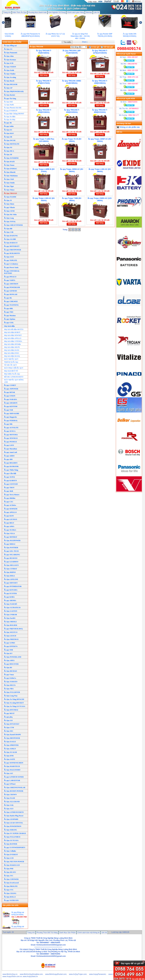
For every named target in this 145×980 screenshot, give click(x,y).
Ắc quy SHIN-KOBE (12, 414)
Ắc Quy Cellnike (10, 851)
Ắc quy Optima (10, 319)
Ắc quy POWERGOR (12, 287)
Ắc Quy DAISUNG (11, 236)
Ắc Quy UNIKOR (11, 615)
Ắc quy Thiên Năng (11, 470)
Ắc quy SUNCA (10, 431)
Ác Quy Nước (9, 105)
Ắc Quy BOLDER (11, 625)
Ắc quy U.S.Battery (11, 264)
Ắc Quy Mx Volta (10, 215)
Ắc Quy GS (8, 49)
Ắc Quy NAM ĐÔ (11, 604)
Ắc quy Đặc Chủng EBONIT (14, 114)
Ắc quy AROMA (10, 601)
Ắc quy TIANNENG (11, 305)
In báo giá (94, 47)
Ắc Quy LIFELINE (11, 579)
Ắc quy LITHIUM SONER (14, 777)
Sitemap (89, 12)
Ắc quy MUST (9, 713)
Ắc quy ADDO (9, 456)
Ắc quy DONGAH (11, 294)
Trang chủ (7, 12)
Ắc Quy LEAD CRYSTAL (14, 823)
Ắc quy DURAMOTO (12, 253)
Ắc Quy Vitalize (10, 74)
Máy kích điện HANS (12, 350)
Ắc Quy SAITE (10, 759)
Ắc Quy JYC (9, 876)
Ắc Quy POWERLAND (13, 657)
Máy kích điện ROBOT (12, 332)
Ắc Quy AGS (9, 809)
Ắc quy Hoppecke (10, 417)
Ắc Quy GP (8, 88)
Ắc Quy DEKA (9, 576)
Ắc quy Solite (9, 126)
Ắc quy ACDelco (10, 505)
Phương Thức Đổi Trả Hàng (47, 933)
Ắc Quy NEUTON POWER (14, 862)
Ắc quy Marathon (11, 449)
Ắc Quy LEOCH (10, 636)
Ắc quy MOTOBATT (12, 246)
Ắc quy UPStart (10, 784)
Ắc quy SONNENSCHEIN (14, 763)
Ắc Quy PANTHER (11, 548)
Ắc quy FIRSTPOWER (13, 250)
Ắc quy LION (9, 445)
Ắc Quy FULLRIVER (12, 692)
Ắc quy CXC (9, 502)
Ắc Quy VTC (9, 890)
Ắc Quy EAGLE (10, 742)
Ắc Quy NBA (9, 689)
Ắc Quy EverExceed (11, 883)
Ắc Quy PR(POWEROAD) (14, 91)
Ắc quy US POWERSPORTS (15, 847)
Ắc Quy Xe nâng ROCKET (14, 703)
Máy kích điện (9, 326)
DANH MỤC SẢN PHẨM (12, 42)
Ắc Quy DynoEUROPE (13, 735)
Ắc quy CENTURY (11, 484)
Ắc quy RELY (9, 523)
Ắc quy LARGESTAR (12, 780)
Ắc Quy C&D (9, 179)
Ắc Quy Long (9, 218)
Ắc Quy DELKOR (11, 84)
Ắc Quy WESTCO (11, 632)
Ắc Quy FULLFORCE (12, 837)
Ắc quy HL (8, 298)
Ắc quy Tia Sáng (10, 99)
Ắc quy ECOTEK (10, 593)
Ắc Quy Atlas (9, 56)
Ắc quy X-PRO (10, 643)
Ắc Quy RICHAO (11, 671)
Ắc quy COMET (10, 385)
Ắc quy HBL (9, 309)
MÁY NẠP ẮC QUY (11, 359)
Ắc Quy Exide (9, 70)
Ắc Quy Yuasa (9, 165)
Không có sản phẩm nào (130, 127)
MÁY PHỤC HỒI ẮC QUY (14, 368)
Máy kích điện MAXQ (12, 356)
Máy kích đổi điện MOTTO (14, 329)
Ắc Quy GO (8, 720)
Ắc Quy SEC (9, 731)
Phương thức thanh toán (37, 12)
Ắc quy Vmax (9, 675)
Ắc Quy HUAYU (10, 872)
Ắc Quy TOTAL (10, 222)
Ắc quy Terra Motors (12, 495)
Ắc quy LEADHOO (11, 562)
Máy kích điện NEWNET (13, 335)
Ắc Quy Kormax (10, 60)
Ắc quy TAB (8, 410)
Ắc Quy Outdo (9, 183)
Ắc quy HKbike (10, 498)
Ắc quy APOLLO (10, 512)
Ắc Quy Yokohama (11, 176)
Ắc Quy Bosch (9, 81)
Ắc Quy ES (8, 130)
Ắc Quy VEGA (9, 533)
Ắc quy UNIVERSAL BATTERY (12, 272)
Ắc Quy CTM (9, 728)
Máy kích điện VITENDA (13, 341)
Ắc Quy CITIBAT (11, 569)
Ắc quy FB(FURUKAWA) (13, 629)
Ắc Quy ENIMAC (11, 169)
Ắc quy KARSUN (10, 481)
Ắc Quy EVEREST (11, 855)
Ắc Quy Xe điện (10, 117)
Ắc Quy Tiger (9, 186)
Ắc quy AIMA (9, 526)
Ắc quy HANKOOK (11, 466)
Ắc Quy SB (8, 137)
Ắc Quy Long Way (11, 696)
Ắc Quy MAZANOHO (12, 770)
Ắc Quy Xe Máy (10, 120)
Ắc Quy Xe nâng (10, 77)
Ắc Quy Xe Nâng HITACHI (14, 699)
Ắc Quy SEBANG (11, 830)
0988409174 (129, 48)
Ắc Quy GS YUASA (11, 840)
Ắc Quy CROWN (10, 795)
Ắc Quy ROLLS (10, 897)
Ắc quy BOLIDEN (11, 463)
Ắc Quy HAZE (9, 162)
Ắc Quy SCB (9, 63)
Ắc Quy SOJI (9, 257)
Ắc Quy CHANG (10, 893)
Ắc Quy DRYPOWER (12, 738)
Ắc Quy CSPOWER (11, 879)
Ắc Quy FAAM (9, 798)
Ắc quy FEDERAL (11, 421)
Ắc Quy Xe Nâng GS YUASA (15, 706)
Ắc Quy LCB (9, 858)
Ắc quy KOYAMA (11, 590)
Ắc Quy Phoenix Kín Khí (13, 108)
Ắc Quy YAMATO (11, 682)
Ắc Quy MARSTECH (12, 766)
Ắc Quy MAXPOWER (12, 541)
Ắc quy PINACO (10, 277)
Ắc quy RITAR (9, 392)
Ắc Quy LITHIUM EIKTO (14, 812)
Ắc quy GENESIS (11, 291)
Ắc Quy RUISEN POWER (14, 791)
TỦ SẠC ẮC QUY (10, 365)
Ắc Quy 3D (8, 155)
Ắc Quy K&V (9, 133)
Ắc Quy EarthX (10, 618)
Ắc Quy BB (8, 229)
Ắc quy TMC (9, 312)
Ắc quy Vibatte (9, 207)
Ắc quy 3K (8, 123)
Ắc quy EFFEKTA (11, 646)
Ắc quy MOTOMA (11, 435)
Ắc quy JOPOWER (11, 389)
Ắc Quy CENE (9, 211)
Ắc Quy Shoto (9, 204)
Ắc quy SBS (8, 459)
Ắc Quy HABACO (11, 243)
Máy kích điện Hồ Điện (12, 344)
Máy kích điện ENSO (12, 353)
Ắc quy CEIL (9, 323)
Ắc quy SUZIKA (10, 530)
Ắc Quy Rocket (10, 95)
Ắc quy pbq (8, 717)
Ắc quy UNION (10, 396)
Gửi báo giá (107, 47)
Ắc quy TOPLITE (11, 260)
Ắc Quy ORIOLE (10, 622)
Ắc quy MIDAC (10, 544)
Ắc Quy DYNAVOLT (12, 724)
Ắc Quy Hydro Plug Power (14, 816)
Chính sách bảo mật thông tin (88, 933)
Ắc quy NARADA (11, 399)
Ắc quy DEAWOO (11, 558)
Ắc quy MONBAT (11, 537)
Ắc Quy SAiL (9, 805)
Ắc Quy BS (8, 668)
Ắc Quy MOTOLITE (12, 144)
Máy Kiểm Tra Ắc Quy (12, 374)
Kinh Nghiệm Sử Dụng (57, 12)
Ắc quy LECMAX (11, 519)
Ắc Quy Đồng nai (10, 46)
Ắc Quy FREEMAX (11, 639)
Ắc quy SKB (9, 491)
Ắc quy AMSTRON (11, 284)
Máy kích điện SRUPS (12, 347)
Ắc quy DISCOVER (11, 664)
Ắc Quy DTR (9, 756)
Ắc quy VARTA (10, 280)
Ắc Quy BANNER (11, 844)
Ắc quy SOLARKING (12, 555)
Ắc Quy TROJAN (10, 193)
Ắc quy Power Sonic (11, 267)
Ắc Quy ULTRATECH (12, 608)
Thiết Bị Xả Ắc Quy (11, 362)
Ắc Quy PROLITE (11, 886)
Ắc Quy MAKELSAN (12, 865)
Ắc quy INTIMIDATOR (13, 586)
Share (84, 42)
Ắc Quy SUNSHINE (11, 158)
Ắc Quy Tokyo (9, 190)
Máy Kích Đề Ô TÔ (11, 371)
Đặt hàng (44, 75)
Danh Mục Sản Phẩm (67, 933)
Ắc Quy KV (8, 653)
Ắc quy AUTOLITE (11, 428)
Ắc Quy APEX (9, 660)
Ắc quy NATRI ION (11, 900)
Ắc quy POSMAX (11, 442)
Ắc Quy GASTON (11, 611)
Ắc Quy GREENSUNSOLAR (15, 788)
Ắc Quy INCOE (10, 140)
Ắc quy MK (8, 424)
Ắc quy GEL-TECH (11, 551)
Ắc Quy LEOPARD (11, 819)
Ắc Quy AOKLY (10, 749)
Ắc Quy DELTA (10, 685)
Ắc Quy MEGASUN (11, 565)
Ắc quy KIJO (9, 516)
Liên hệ (96, 12)
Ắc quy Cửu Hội (10, 473)
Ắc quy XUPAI (9, 477)
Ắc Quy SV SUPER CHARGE (15, 833)
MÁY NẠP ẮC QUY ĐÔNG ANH (14, 381)
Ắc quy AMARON (11, 403)
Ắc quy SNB (8, 650)
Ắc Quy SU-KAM (10, 752)
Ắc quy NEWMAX (11, 438)
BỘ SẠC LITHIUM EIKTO (14, 377)
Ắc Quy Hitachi (10, 172)
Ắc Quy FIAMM (10, 197)
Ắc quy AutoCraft (11, 452)
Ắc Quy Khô (8, 102)
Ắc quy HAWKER (11, 509)
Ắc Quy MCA (9, 151)
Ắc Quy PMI (9, 869)
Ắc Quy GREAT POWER (13, 225)
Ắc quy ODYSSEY (11, 583)
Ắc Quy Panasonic (11, 53)
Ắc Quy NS (8, 147)
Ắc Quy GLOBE (10, 239)
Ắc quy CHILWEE (11, 301)
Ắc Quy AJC (9, 773)
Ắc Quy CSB (9, 232)
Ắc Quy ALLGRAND (12, 802)
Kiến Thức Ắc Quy (20, 12)
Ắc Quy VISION (10, 67)
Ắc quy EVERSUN (11, 111)
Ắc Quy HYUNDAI (11, 710)
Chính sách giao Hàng (76, 12)
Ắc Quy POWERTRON (13, 826)
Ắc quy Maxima (10, 316)
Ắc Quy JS (8, 200)
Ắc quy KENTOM (11, 406)
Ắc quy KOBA (9, 597)
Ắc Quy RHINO (10, 572)
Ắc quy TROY (9, 488)
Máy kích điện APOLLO (13, 338)
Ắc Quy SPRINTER (11, 745)
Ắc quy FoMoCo (10, 678)
